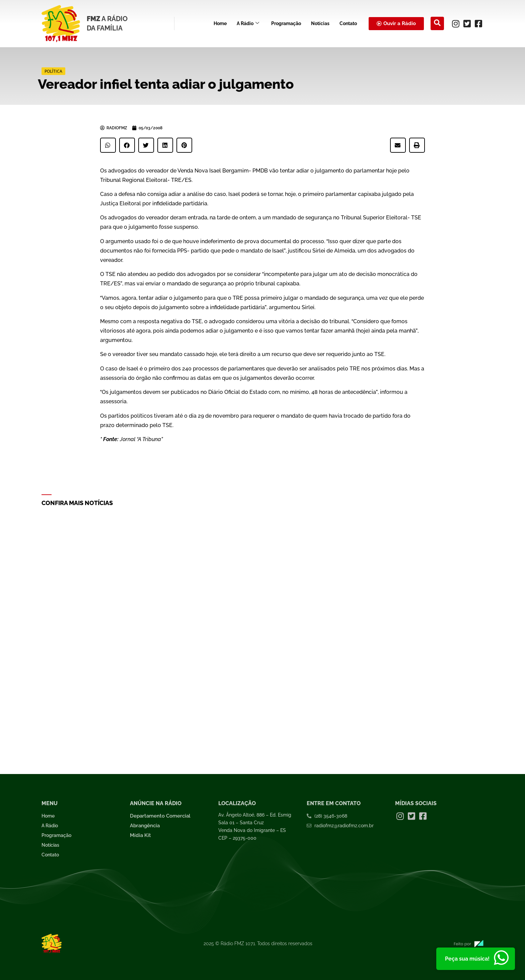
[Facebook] (478, 23)
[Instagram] (456, 23)
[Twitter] (467, 23)
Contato (348, 23)
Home (220, 23)
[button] (108, 145)
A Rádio (248, 24)
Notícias (320, 23)
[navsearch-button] (437, 23)
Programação (286, 23)
